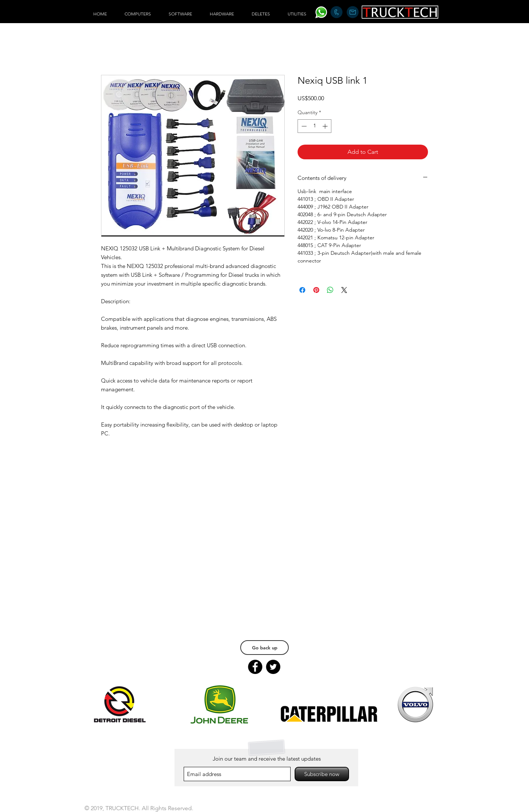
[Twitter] (273, 667)
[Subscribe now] (322, 774)
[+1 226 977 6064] (336, 12)
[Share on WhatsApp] (330, 290)
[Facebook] (255, 667)
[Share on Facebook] (302, 290)
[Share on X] (344, 290)
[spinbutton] (314, 126)
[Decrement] (303, 126)
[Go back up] (264, 648)
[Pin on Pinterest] (316, 290)
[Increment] (326, 126)
